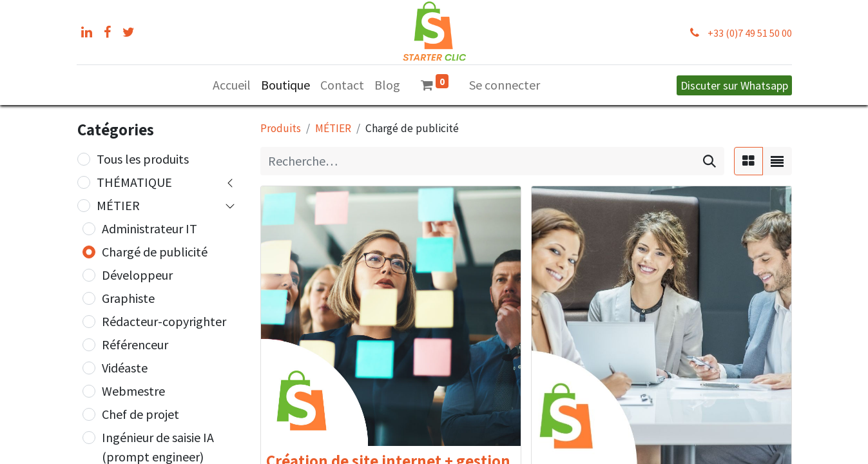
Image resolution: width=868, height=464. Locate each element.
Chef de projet (140, 414)
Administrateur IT (149, 228)
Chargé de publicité (155, 252)
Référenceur (135, 344)
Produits (281, 128)
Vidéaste (125, 368)
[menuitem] (232, 85)
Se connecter (505, 85)
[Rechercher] (709, 161)
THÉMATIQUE (134, 182)
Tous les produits (143, 159)
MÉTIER (118, 205)
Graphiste (128, 298)
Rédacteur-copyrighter (164, 321)
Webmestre (133, 391)
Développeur (137, 275)
